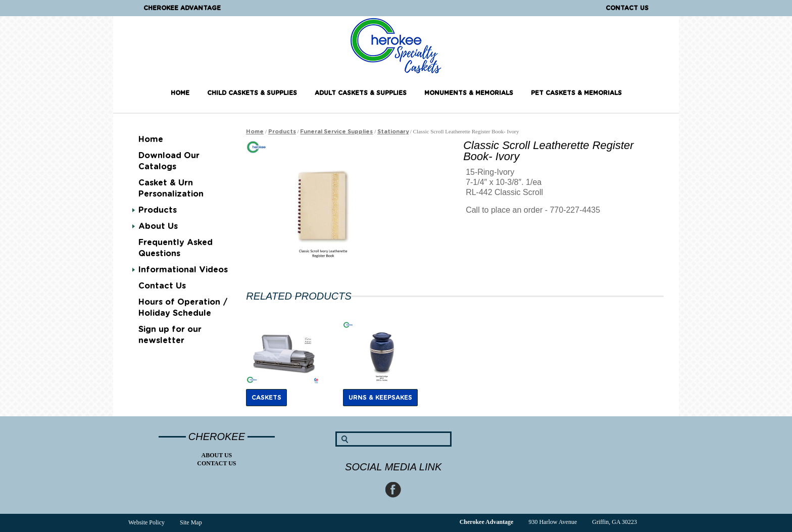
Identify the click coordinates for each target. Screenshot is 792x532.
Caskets (266, 398)
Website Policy (146, 522)
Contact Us (627, 8)
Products (158, 210)
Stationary (393, 132)
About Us (158, 226)
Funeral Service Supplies (336, 132)
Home (180, 93)
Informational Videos (183, 270)
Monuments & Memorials (469, 93)
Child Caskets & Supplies (252, 93)
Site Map (191, 522)
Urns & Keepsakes (380, 398)
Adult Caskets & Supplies (361, 93)
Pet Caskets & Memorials (576, 93)
